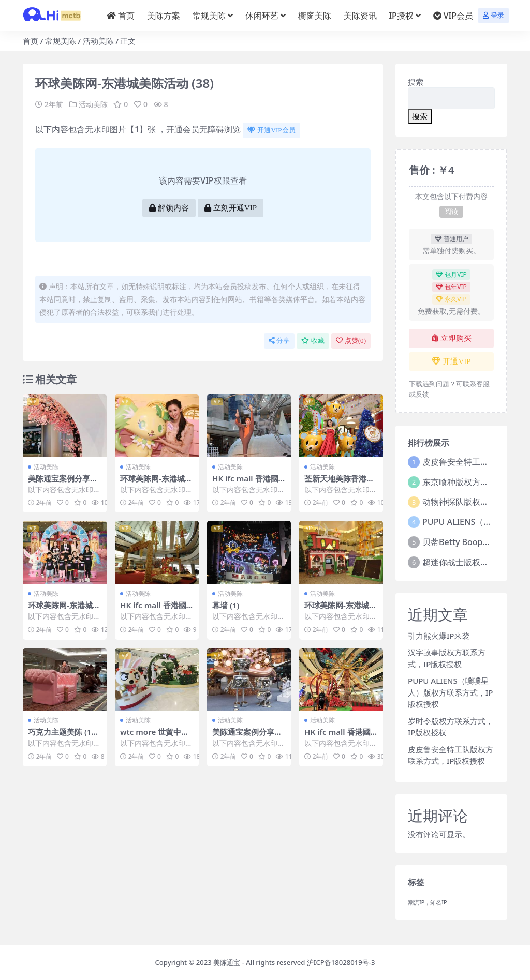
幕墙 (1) (226, 605)
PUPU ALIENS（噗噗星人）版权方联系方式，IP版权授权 (450, 692)
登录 (494, 15)
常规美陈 (61, 41)
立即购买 (452, 338)
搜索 (416, 82)
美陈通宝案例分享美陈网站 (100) (63, 483)
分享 (279, 341)
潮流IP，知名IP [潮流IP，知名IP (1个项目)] (428, 902)
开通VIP (451, 361)
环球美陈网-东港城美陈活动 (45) (341, 610)
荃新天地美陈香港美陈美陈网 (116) (339, 483)
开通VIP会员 (271, 130)
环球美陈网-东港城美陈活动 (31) (156, 483)
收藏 (313, 341)
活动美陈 (98, 41)
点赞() (351, 341)
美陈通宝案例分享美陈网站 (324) (247, 736)
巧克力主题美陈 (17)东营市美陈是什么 (63, 736)
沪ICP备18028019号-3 (341, 962)
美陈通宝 (227, 962)
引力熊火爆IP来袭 (439, 636)
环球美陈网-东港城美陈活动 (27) (64, 610)
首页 (31, 41)
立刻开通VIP (231, 208)
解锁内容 (169, 208)
